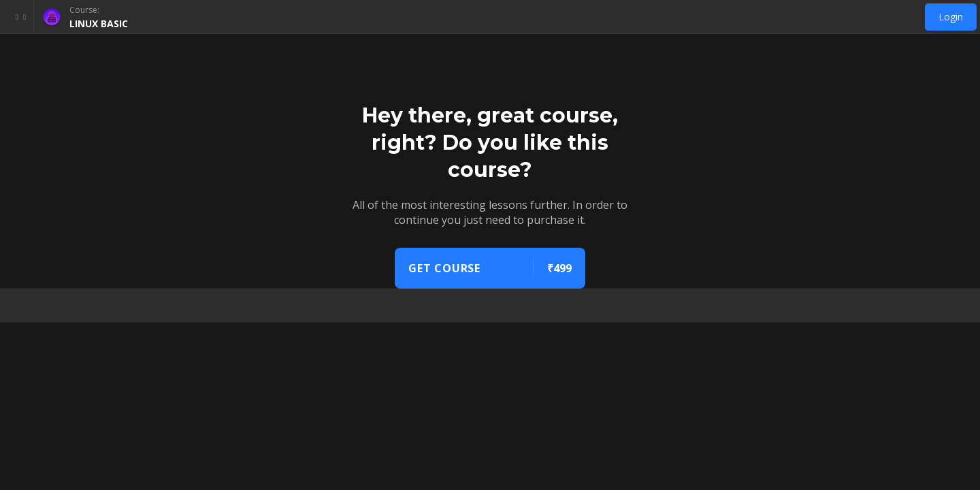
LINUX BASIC (99, 23)
